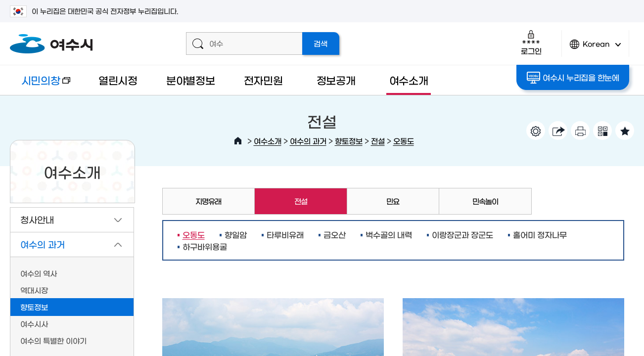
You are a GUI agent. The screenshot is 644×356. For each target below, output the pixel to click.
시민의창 (40, 85)
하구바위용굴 (205, 246)
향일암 (236, 234)
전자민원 (263, 80)
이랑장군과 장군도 (462, 234)
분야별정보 (191, 80)
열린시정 (118, 80)
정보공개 (336, 80)
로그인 (531, 42)
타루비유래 (285, 234)
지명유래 (208, 201)
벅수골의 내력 (389, 234)
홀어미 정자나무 (540, 234)
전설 (378, 141)
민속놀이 (485, 201)
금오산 (335, 234)
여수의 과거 (308, 141)
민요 (393, 201)
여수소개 (409, 80)
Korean (596, 48)
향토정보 (349, 141)
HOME (238, 141)
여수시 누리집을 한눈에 (573, 78)
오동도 (404, 141)
